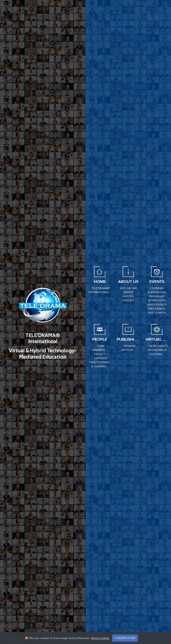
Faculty (100, 354)
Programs (157, 296)
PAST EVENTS (157, 313)
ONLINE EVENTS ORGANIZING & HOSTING (157, 350)
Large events (157, 305)
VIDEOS (128, 292)
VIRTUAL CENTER (157, 339)
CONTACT (128, 300)
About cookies (100, 641)
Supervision (157, 292)
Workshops (157, 300)
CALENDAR (157, 288)
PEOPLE (100, 339)
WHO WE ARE (128, 288)
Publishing (128, 339)
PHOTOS (128, 296)
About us (128, 281)
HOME (100, 281)
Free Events (157, 309)
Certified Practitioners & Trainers (100, 362)
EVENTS (157, 281)
